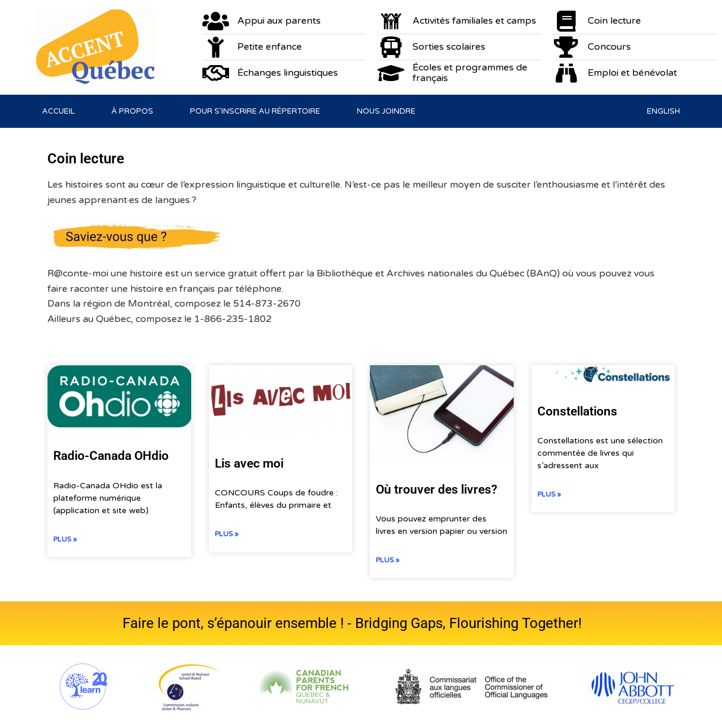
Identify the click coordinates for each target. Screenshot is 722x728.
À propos (132, 111)
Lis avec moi (249, 463)
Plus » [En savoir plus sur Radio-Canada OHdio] (65, 539)
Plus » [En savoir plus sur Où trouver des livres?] (388, 560)
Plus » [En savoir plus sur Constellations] (549, 494)
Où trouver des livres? (436, 489)
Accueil (58, 111)
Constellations (577, 411)
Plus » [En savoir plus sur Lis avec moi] (227, 534)
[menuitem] (663, 111)
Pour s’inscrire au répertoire (255, 111)
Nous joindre (386, 111)
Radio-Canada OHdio (111, 456)
